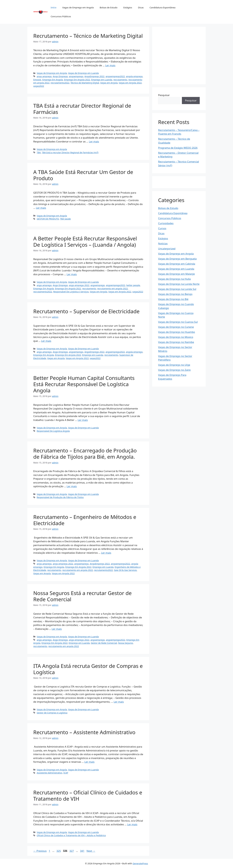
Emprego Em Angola (53, 80)
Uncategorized (167, 249)
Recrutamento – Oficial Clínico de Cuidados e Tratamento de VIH (88, 796)
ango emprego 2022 (79, 285)
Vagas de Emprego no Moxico (176, 337)
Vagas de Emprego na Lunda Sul (177, 289)
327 (72, 851)
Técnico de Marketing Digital (85, 83)
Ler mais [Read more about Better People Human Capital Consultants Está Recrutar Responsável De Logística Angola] (83, 420)
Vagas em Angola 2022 (130, 83)
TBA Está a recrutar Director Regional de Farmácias (82, 109)
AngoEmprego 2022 (94, 76)
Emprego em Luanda (102, 80)
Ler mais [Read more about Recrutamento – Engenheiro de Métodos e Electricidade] (106, 553)
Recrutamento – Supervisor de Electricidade (86, 311)
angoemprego (76, 76)
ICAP (66, 773)
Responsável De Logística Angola (53, 431)
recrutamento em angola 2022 (112, 289)
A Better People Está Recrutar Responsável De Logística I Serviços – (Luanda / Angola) (85, 242)
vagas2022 (39, 86)
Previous (40, 851)
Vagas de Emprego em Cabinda (177, 264)
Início (53, 7)
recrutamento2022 (60, 83)
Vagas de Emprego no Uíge (174, 365)
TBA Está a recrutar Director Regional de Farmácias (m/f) (70, 152)
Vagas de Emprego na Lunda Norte (179, 284)
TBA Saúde (65, 219)
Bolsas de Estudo (109, 7)
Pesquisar (164, 95)
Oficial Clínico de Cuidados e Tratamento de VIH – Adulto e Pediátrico (71, 835)
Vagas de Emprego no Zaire (174, 370)
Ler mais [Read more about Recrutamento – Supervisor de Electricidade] (46, 341)
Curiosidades (166, 223)
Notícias (163, 243)
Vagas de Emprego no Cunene (176, 327)
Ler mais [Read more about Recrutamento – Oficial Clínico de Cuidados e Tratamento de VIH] (132, 824)
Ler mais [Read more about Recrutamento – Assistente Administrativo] (89, 762)
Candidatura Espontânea (162, 7)
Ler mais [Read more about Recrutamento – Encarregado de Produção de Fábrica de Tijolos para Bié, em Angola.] (72, 486)
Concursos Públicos (61, 16)
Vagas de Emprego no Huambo (177, 332)
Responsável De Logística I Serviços (71, 292)
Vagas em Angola (109, 83)
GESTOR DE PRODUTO (48, 219)
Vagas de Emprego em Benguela (177, 259)
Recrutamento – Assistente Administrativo (84, 732)
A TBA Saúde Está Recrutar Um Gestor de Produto (83, 175)
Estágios (128, 7)
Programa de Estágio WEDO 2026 (178, 148)
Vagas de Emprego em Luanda (83, 73)
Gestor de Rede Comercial (104, 643)
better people (133, 285)
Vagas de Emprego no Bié (173, 299)
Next (91, 851)
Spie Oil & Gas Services (125, 570)
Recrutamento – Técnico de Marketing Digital (88, 36)
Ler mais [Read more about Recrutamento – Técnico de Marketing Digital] (110, 65)
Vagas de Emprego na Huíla (174, 279)
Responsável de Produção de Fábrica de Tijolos (60, 497)
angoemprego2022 (115, 76)
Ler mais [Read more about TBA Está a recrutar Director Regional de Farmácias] (94, 141)
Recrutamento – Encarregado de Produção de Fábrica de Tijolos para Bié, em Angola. (85, 454)
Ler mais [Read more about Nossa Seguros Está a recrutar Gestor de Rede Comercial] (57, 629)
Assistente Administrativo (49, 773)
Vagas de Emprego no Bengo (175, 294)
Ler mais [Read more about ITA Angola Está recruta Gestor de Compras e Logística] (119, 702)
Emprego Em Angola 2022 (77, 80)
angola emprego (134, 76)
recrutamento (120, 80)
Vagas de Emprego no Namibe (176, 342)
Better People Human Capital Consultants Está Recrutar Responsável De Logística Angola (84, 384)
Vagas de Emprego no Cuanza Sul (178, 322)
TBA (39, 152)
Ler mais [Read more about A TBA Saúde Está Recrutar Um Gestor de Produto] (41, 208)
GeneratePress (140, 863)
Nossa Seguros (125, 643)
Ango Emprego (60, 76)
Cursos (162, 228)
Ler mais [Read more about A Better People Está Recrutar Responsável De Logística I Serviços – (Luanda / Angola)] (72, 274)
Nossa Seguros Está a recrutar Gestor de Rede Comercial (82, 596)
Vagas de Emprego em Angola (78, 7)
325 (59, 851)
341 (83, 851)
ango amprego (44, 76)
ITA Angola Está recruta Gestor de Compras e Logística (88, 669)
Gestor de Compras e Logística (52, 713)
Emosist (37, 80)
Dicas (141, 7)
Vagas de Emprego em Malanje (176, 274)
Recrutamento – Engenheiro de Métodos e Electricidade (85, 520)
